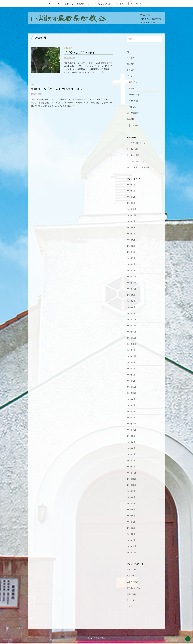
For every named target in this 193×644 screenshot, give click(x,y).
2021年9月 (131, 362)
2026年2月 (131, 197)
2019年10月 (131, 430)
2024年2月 (131, 313)
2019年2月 (131, 460)
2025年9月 (131, 221)
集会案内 (80, 4)
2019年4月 (131, 448)
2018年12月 (131, 473)
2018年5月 (131, 516)
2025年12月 (131, 209)
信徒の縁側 (68, 48)
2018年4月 (131, 522)
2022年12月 (131, 338)
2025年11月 (131, 215)
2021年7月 (131, 369)
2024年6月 (131, 301)
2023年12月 (131, 319)
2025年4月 (131, 252)
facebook (137, 4)
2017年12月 (131, 546)
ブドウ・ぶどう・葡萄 (79, 52)
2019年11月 (131, 424)
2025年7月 (131, 234)
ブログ (91, 4)
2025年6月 (131, 240)
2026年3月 (131, 191)
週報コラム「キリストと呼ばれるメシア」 (60, 89)
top (48, 4)
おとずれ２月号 (133, 155)
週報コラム (35, 85)
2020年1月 (131, 418)
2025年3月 (131, 258)
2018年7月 (131, 503)
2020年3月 (131, 405)
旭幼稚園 (120, 4)
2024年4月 (131, 307)
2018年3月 (131, 528)
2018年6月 (131, 510)
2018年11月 (131, 479)
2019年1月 (131, 467)
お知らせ (132, 107)
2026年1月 (131, 203)
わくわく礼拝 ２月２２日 (138, 167)
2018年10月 (131, 485)
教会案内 (69, 4)
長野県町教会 (99, 638)
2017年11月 (131, 552)
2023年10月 (131, 332)
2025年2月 (131, 264)
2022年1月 (131, 350)
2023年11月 (131, 326)
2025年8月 (131, 227)
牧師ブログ (131, 570)
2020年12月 (131, 387)
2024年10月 (131, 289)
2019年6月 (131, 442)
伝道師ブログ (134, 88)
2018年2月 (131, 534)
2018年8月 (131, 497)
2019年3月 (131, 454)
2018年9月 (131, 491)
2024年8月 (131, 295)
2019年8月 (131, 436)
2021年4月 (131, 375)
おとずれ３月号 (133, 149)
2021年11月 (131, 356)
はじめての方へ (105, 4)
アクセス (58, 4)
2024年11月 (131, 283)
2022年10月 (131, 344)
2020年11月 (131, 393)
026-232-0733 (149, 22)
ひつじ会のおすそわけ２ (137, 161)
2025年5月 (131, 246)
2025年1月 (131, 270)
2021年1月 (131, 381)
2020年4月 (131, 399)
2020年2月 (131, 411)
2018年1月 (131, 540)
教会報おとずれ (135, 95)
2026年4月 (131, 185)
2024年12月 (131, 277)
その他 (130, 606)
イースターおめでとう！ (137, 143)
